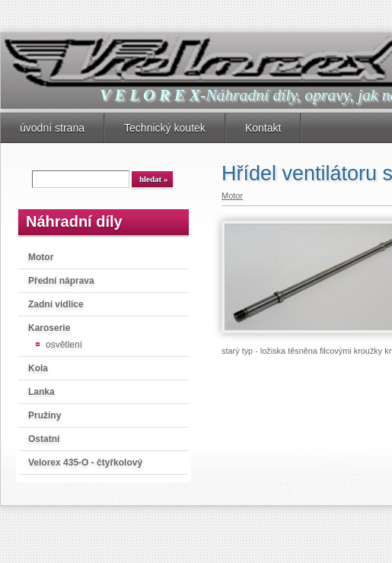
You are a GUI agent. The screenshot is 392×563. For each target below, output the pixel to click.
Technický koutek (165, 128)
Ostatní (44, 439)
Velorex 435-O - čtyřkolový (85, 463)
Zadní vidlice (56, 304)
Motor (41, 257)
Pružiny (45, 415)
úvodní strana (52, 128)
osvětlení (64, 345)
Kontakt (263, 128)
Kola (38, 368)
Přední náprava (61, 281)
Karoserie (49, 328)
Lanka (41, 392)
